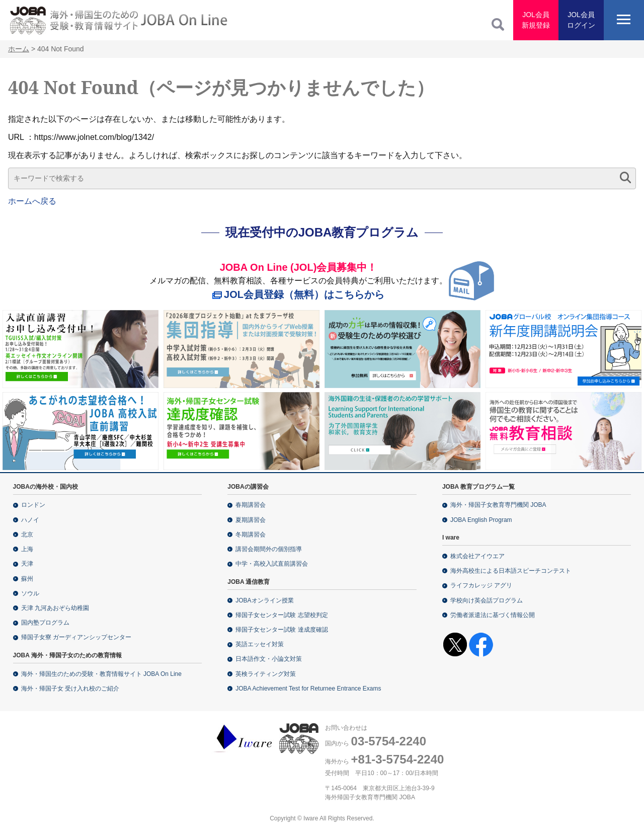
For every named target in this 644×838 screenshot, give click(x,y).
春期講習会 (251, 505)
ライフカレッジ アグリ (481, 585)
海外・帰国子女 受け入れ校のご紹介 (70, 689)
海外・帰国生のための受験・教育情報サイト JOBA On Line (101, 674)
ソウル (30, 593)
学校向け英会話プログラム (487, 600)
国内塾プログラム (45, 623)
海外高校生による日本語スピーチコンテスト (511, 571)
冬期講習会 (251, 535)
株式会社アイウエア (477, 556)
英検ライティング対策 (266, 674)
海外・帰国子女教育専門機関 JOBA (498, 505)
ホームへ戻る (32, 201)
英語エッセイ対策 (260, 644)
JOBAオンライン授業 (264, 600)
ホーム (19, 49)
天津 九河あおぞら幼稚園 (55, 608)
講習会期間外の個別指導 (269, 549)
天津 (27, 564)
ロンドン (33, 505)
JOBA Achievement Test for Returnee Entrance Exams (308, 689)
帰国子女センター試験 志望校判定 (281, 615)
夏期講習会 (251, 520)
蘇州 (27, 579)
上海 (27, 549)
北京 (27, 535)
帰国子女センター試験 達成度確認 (281, 630)
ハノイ (30, 520)
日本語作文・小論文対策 (269, 659)
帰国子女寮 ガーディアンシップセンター (76, 637)
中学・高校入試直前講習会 (272, 564)
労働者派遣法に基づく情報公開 (493, 615)
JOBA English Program (481, 520)
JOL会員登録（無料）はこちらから (304, 294)
